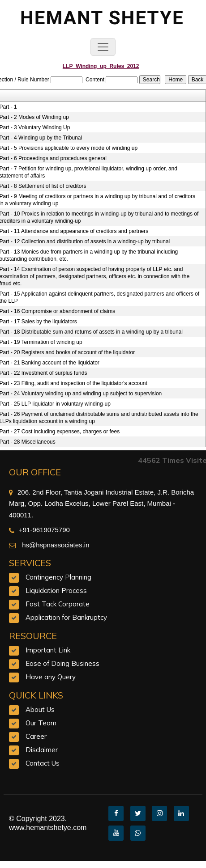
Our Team (41, 723)
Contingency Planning (58, 577)
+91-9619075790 (39, 530)
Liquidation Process (56, 591)
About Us (40, 709)
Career (36, 736)
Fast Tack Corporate (58, 604)
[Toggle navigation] (103, 47)
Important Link (48, 650)
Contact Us (43, 763)
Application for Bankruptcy (66, 617)
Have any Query (51, 677)
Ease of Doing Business (62, 663)
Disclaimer (42, 750)
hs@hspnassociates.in (55, 545)
